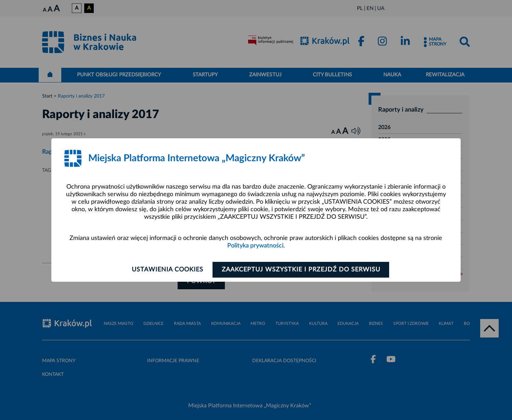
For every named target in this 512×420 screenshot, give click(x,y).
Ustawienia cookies (168, 270)
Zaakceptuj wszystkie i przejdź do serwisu (301, 270)
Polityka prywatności (255, 246)
